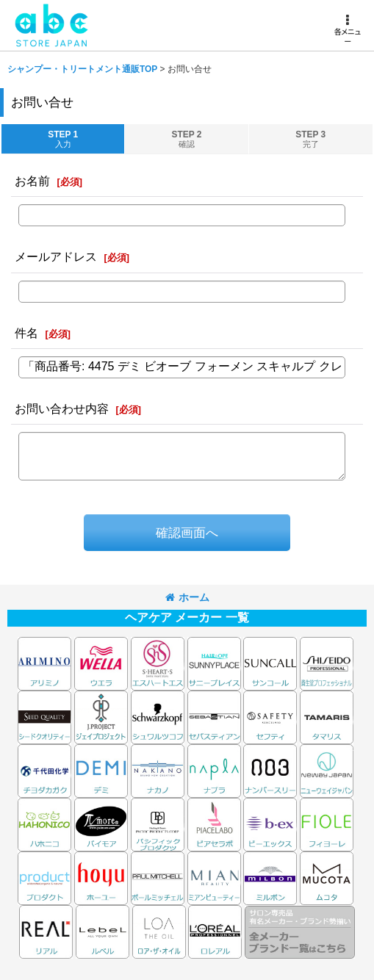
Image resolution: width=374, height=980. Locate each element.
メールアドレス (56, 256)
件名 (26, 333)
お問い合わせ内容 (62, 408)
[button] (347, 30)
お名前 (32, 181)
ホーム (187, 597)
